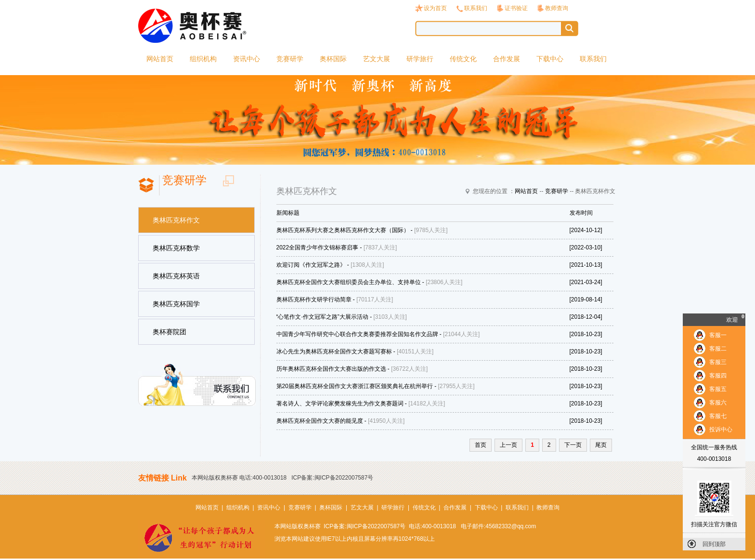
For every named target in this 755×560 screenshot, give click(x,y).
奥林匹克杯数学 (176, 248)
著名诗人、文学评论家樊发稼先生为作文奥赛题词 (340, 404)
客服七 (718, 416)
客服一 (718, 335)
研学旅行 (420, 59)
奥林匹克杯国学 (176, 304)
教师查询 (557, 8)
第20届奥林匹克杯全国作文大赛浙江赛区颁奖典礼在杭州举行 (355, 386)
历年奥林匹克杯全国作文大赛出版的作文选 (331, 369)
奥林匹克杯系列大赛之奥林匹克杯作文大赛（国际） (343, 230)
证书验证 (516, 8)
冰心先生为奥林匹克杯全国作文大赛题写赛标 (334, 352)
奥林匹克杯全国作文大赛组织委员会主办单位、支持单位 (349, 282)
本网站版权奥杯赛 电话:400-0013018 (239, 478)
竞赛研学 (290, 59)
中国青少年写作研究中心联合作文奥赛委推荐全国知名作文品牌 (357, 334)
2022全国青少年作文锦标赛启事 (318, 247)
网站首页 (160, 59)
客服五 (718, 389)
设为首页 (435, 8)
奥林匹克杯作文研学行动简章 (314, 300)
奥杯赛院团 (169, 332)
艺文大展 (377, 59)
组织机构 (203, 59)
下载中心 (550, 59)
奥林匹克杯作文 (176, 220)
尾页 (601, 445)
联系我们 (476, 8)
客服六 (718, 403)
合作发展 (507, 59)
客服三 (718, 362)
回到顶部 (714, 544)
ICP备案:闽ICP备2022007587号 (332, 478)
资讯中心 (247, 59)
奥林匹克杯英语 (176, 276)
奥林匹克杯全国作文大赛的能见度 (320, 421)
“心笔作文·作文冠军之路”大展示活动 (322, 317)
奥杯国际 (333, 59)
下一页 (573, 445)
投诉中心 (721, 430)
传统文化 (463, 59)
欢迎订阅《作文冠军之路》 (311, 265)
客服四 (718, 376)
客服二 (718, 349)
